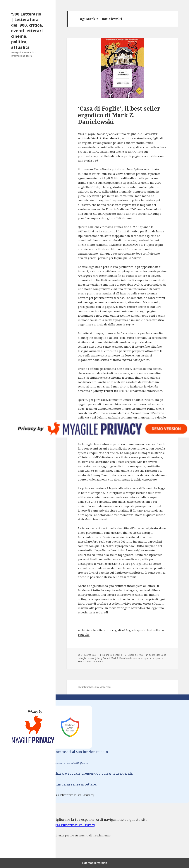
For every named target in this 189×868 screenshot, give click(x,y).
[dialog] (94, 833)
